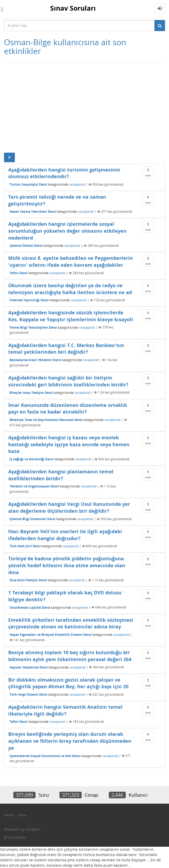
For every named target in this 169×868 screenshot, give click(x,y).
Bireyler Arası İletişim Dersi (31, 392)
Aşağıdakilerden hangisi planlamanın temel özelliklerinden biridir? (61, 475)
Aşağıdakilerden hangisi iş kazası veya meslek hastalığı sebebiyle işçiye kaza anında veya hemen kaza (69, 444)
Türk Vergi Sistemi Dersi (29, 694)
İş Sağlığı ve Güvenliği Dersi (31, 459)
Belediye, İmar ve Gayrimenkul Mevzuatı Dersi (46, 420)
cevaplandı (77, 184)
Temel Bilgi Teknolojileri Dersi (33, 327)
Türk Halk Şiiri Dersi (25, 546)
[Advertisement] (84, 107)
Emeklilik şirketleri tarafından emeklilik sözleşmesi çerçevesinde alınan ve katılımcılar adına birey (71, 623)
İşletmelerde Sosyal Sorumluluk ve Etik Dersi (45, 756)
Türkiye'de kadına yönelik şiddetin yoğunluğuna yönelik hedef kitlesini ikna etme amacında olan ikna (67, 565)
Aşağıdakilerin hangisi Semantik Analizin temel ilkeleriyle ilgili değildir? (65, 710)
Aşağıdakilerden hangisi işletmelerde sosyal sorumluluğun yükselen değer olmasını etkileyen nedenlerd (67, 231)
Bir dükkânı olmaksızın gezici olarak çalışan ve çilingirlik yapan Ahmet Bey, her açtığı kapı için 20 (68, 683)
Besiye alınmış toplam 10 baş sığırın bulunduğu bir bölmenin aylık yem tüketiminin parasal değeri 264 (70, 656)
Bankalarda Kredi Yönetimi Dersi (35, 360)
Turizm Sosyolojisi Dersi (28, 184)
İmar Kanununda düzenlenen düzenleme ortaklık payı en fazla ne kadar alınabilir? (68, 408)
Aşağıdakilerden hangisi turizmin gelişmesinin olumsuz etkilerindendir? (64, 173)
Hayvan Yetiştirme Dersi (29, 667)
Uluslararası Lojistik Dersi (30, 607)
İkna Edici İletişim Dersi (28, 580)
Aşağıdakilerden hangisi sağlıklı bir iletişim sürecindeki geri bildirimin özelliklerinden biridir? (68, 381)
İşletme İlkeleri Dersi (26, 246)
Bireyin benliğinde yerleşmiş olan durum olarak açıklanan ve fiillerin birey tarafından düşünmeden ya (70, 741)
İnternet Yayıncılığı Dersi (29, 300)
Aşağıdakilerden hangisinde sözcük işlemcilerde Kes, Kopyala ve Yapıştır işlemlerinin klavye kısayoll (71, 316)
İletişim (9, 815)
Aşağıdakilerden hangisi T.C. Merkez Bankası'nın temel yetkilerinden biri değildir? (66, 349)
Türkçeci (33, 829)
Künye (22, 815)
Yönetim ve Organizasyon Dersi (34, 486)
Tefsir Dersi (19, 273)
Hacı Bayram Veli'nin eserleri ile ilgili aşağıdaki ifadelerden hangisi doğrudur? (65, 535)
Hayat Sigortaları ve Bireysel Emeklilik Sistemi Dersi (51, 635)
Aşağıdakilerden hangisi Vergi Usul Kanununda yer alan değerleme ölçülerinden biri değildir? (69, 507)
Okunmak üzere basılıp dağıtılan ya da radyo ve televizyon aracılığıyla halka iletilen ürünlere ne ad (70, 289)
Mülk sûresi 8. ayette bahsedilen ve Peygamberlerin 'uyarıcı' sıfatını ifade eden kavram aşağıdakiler (71, 261)
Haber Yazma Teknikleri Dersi (33, 212)
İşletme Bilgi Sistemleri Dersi (32, 519)
